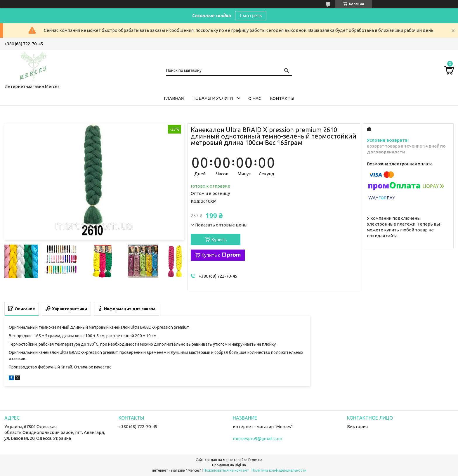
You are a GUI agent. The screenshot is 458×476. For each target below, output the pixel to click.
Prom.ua (255, 460)
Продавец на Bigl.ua (229, 465)
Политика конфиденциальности (279, 470)
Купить (219, 240)
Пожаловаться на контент (226, 470)
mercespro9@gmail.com (257, 438)
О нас (255, 98)
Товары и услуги (213, 98)
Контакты (282, 98)
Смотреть (251, 15)
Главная (174, 98)
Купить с (221, 255)
